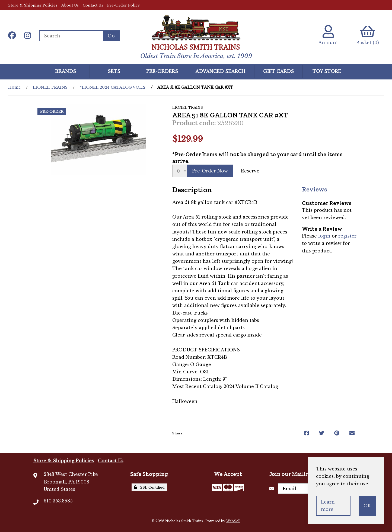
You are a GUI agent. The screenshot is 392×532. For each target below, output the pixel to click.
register (347, 236)
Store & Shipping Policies (33, 5)
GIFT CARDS (278, 71)
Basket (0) (367, 35)
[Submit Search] (111, 36)
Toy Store (327, 71)
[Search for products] (71, 36)
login (324, 236)
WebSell (233, 521)
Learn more (328, 506)
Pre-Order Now (210, 171)
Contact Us (93, 5)
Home (14, 87)
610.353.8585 (58, 501)
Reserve (250, 171)
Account (328, 35)
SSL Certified (149, 487)
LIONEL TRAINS (50, 87)
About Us (70, 5)
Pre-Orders (162, 71)
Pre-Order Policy (123, 5)
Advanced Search (220, 71)
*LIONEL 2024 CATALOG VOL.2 (113, 87)
